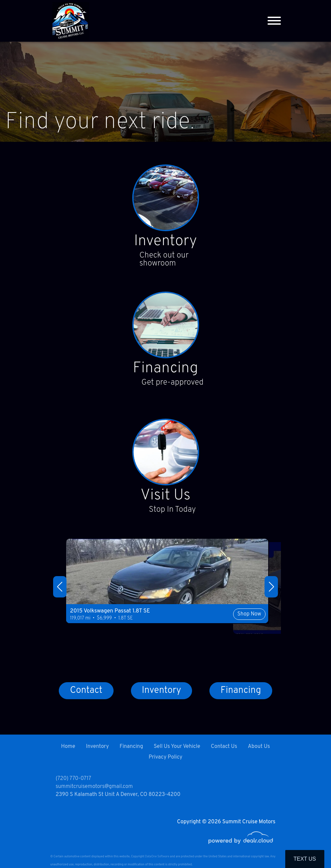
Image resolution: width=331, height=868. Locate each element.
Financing (166, 370)
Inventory (165, 242)
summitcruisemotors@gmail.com (94, 787)
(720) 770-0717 (73, 779)
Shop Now (213, 631)
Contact (86, 695)
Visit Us (165, 498)
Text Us (305, 859)
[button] (60, 589)
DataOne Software (157, 856)
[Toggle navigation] (274, 21)
